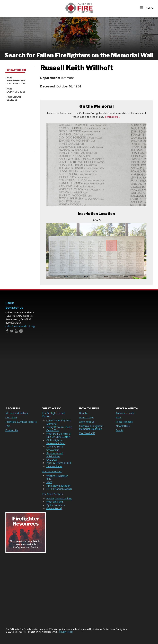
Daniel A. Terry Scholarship (55, 448)
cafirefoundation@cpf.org (20, 326)
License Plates (54, 466)
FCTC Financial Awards (59, 489)
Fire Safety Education (58, 486)
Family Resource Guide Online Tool (59, 429)
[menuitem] (19, 80)
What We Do (16, 70)
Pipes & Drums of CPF (59, 463)
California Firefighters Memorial (59, 422)
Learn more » (113, 117)
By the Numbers (56, 505)
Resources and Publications (55, 455)
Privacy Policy (66, 632)
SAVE (49, 482)
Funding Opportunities (59, 498)
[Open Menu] (146, 8)
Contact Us (14, 308)
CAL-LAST (52, 460)
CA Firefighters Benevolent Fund (56, 442)
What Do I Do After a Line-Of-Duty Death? (58, 435)
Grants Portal (54, 508)
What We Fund (55, 502)
